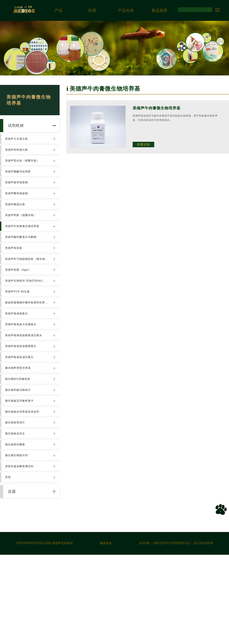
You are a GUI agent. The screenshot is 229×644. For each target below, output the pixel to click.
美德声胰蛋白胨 (17, 225)
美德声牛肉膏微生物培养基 (24, 252)
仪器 (15, 579)
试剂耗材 (20, 127)
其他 (9, 561)
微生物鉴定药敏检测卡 (21, 467)
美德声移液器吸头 (18, 359)
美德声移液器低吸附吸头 (22, 400)
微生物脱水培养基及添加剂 (24, 480)
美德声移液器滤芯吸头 (21, 413)
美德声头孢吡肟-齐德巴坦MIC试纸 (27, 319)
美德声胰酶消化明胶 (19, 184)
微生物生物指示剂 (18, 534)
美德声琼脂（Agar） (20, 306)
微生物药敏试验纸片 (19, 454)
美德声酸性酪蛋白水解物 (22, 265)
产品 (59, 10)
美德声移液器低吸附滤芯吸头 (25, 386)
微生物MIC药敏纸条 (19, 440)
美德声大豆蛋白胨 (18, 144)
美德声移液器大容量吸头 (22, 373)
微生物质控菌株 (17, 521)
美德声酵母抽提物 (18, 211)
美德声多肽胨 (15, 279)
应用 (92, 10)
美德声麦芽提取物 (18, 198)
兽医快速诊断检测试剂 (21, 548)
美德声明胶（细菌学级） (22, 238)
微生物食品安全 (17, 507)
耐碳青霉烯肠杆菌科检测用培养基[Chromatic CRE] (27, 346)
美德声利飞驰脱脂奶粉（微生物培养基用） (27, 292)
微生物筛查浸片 (17, 494)
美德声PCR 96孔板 (19, 332)
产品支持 (126, 10)
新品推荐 (160, 10)
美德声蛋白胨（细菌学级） (24, 171)
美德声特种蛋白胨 (18, 157)
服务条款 (106, 633)
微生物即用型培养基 (19, 427)
